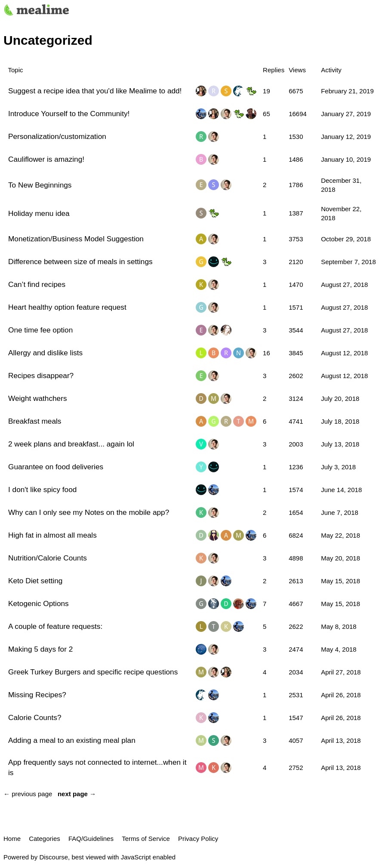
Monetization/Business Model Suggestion (76, 239)
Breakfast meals (35, 421)
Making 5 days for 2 (40, 649)
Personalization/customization (57, 136)
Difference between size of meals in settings (80, 262)
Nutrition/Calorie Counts (48, 558)
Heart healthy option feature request (67, 307)
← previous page (28, 794)
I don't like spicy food (42, 489)
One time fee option (40, 330)
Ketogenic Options (38, 603)
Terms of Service (146, 839)
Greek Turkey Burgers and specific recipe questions (93, 672)
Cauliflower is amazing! (46, 159)
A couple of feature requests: (55, 626)
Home (12, 839)
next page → (77, 794)
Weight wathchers (38, 398)
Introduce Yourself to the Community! (69, 114)
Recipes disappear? (41, 376)
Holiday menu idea (39, 213)
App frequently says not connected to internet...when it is (97, 767)
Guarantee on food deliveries (56, 467)
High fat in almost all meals (52, 535)
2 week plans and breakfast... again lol (71, 444)
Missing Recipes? (37, 695)
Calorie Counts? (35, 717)
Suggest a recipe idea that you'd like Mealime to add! (95, 91)
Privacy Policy (198, 839)
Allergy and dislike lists (45, 353)
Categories (45, 839)
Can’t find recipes (37, 284)
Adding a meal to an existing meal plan (72, 740)
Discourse (54, 857)
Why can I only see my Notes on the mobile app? (89, 512)
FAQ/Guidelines (91, 839)
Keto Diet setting (35, 581)
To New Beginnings (40, 185)
